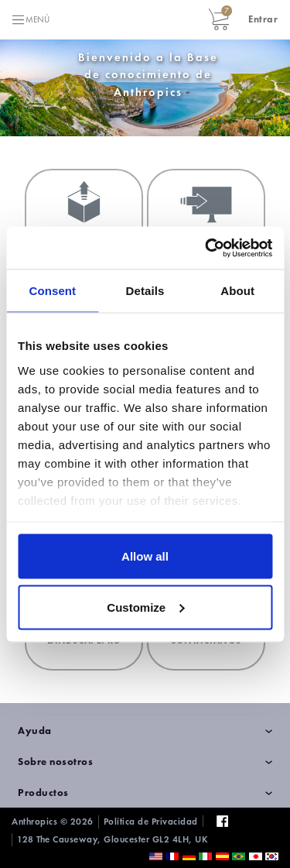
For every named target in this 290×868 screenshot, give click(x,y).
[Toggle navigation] (30, 20)
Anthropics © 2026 (53, 822)
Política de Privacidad (151, 822)
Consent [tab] (52, 291)
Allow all (145, 556)
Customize (145, 607)
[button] (263, 19)
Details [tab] (145, 291)
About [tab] (237, 291)
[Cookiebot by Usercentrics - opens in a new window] (206, 248)
